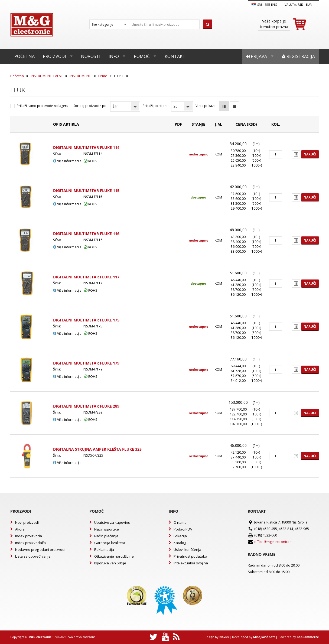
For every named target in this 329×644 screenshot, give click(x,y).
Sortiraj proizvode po (90, 106)
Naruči (310, 154)
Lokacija (180, 536)
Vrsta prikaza (206, 106)
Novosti (91, 56)
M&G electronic (40, 637)
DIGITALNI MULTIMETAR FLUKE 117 (86, 277)
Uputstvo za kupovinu (112, 522)
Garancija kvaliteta (110, 543)
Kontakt (175, 56)
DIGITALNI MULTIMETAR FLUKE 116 (86, 234)
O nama (180, 522)
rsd (300, 4)
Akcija (20, 529)
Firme (103, 76)
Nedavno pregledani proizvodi (40, 549)
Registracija (298, 56)
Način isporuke (107, 529)
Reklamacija (104, 549)
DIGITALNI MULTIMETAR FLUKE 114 (86, 147)
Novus (224, 637)
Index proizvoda (29, 536)
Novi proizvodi (27, 522)
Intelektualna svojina (191, 563)
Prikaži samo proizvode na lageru (43, 106)
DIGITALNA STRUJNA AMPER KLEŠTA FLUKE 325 (97, 449)
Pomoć (142, 56)
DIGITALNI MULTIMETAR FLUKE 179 (86, 363)
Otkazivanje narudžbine (114, 556)
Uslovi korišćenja (187, 549)
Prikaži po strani (155, 106)
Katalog (180, 543)
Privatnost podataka (190, 556)
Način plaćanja (106, 536)
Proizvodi (54, 56)
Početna (25, 56)
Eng (271, 5)
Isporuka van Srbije (110, 563)
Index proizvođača (30, 543)
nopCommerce (308, 637)
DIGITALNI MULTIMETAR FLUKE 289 (86, 406)
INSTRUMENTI (81, 76)
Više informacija (67, 161)
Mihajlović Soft (264, 637)
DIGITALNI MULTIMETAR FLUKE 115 (86, 191)
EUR (309, 4)
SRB (257, 5)
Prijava (256, 56)
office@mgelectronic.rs (273, 542)
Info (114, 56)
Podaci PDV (183, 529)
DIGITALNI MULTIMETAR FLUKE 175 (86, 320)
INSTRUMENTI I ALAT (47, 76)
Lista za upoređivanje (33, 556)
